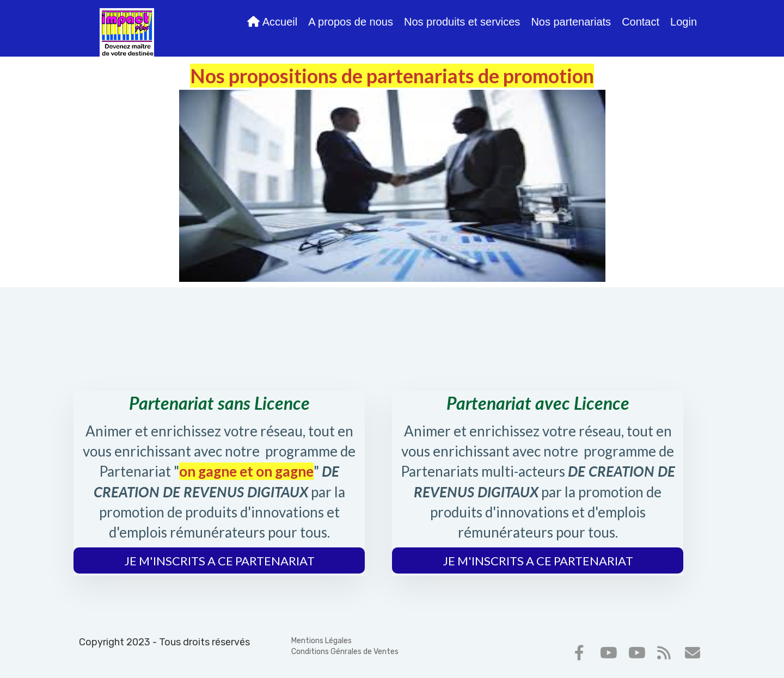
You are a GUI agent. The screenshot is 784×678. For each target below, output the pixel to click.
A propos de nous (351, 22)
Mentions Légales (321, 641)
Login (684, 22)
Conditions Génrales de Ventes (345, 652)
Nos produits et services (462, 22)
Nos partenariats (571, 22)
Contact (641, 22)
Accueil (272, 22)
